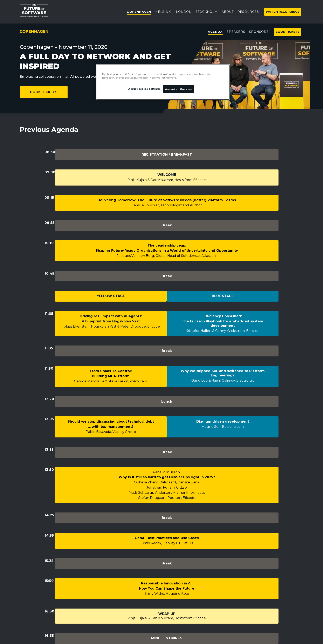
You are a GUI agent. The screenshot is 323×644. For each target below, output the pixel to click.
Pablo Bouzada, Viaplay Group (111, 364)
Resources (125, 599)
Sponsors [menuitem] (259, 32)
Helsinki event (128, 585)
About (122, 592)
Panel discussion (167, 392)
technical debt (141, 353)
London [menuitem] (184, 12)
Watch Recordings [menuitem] (283, 12)
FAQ (120, 613)
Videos (122, 606)
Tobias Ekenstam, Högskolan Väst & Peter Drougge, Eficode (111, 283)
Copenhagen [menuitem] (139, 12)
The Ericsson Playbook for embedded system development (223, 280)
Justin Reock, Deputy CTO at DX (167, 450)
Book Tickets (44, 92)
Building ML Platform (111, 320)
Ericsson (253, 287)
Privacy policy (31, 578)
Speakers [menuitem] (236, 32)
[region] (163, 82)
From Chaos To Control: (111, 315)
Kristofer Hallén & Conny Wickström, (216, 287)
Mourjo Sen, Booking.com (223, 359)
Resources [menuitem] (248, 12)
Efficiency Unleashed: (223, 273)
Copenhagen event (132, 564)
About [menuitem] (228, 12)
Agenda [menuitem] (215, 32)
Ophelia (141, 402)
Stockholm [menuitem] (207, 12)
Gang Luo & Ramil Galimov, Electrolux (223, 325)
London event (128, 578)
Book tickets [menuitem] (287, 32)
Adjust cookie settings (38, 588)
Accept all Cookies (178, 89)
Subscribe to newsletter (209, 576)
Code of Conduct (130, 620)
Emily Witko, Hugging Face (167, 488)
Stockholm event (131, 571)
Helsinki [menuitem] (164, 12)
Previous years (128, 627)
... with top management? (111, 359)
